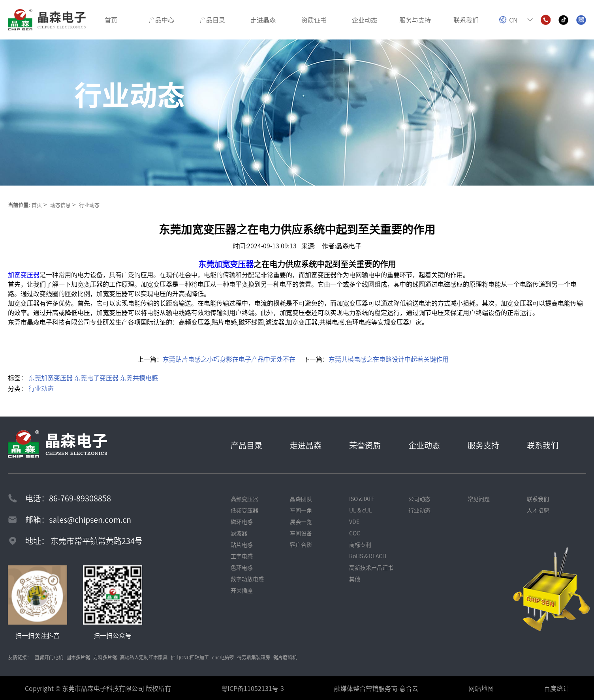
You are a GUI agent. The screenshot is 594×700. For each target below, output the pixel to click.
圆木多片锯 (78, 657)
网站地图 (481, 688)
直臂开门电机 (49, 657)
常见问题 (479, 499)
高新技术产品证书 (371, 567)
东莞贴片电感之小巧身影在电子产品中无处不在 (229, 359)
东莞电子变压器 (96, 377)
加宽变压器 (24, 274)
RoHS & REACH (368, 556)
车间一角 (301, 510)
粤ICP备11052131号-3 (253, 688)
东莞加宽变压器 (51, 377)
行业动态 (89, 205)
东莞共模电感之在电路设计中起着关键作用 (389, 359)
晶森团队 (301, 499)
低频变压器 (244, 510)
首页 (37, 205)
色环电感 (242, 567)
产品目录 (246, 445)
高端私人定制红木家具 (144, 657)
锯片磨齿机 (285, 657)
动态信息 (60, 205)
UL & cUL (361, 510)
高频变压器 (244, 499)
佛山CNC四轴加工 (190, 657)
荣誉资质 (365, 445)
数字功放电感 (247, 579)
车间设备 (301, 533)
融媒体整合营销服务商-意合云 (376, 688)
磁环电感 (242, 522)
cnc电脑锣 (223, 657)
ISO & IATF (362, 499)
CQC (355, 533)
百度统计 (556, 688)
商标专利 (360, 544)
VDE (354, 522)
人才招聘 (538, 510)
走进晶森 (306, 445)
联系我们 (543, 445)
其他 (355, 579)
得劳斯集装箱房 (254, 657)
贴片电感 (242, 544)
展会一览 (301, 522)
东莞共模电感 (139, 377)
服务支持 (483, 445)
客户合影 (301, 544)
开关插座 (242, 590)
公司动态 (419, 499)
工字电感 (242, 556)
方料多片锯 (105, 657)
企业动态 (424, 445)
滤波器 (239, 533)
